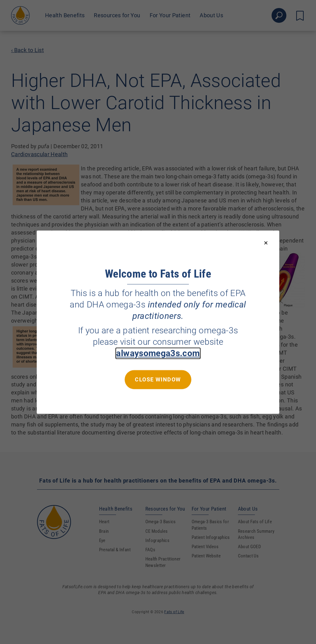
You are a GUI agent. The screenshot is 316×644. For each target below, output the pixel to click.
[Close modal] (266, 243)
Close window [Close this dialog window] (158, 379)
